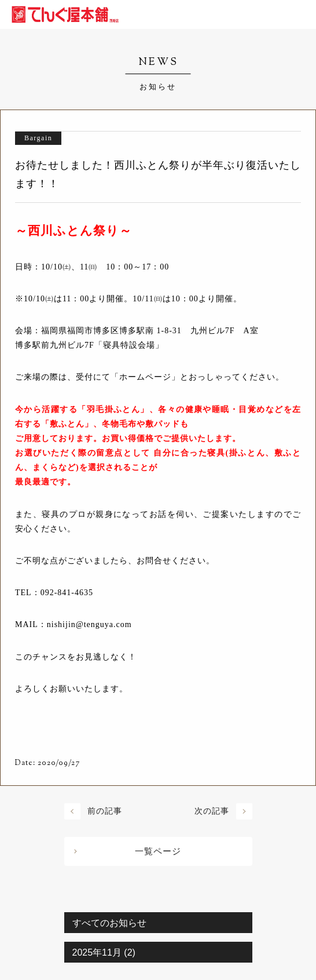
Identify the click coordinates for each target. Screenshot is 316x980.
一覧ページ (158, 851)
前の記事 (105, 811)
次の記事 (212, 811)
